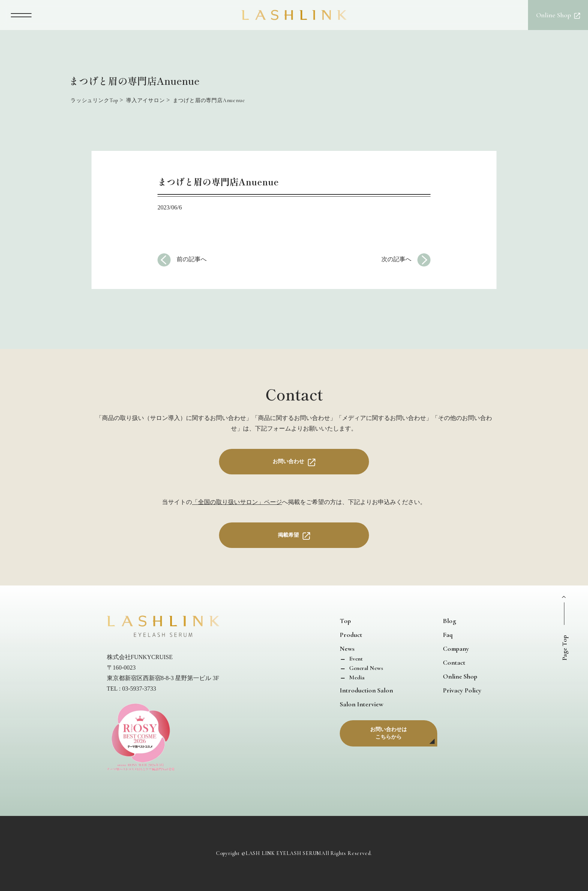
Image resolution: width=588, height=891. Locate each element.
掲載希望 (288, 535)
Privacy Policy (462, 690)
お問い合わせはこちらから (388, 733)
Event (355, 659)
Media (356, 677)
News (347, 649)
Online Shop (460, 676)
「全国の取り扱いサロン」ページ (237, 502)
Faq (448, 635)
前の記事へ (192, 259)
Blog (449, 621)
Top (345, 621)
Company (456, 649)
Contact (454, 662)
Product (351, 635)
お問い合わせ (288, 461)
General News (365, 668)
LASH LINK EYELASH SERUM (283, 853)
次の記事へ (396, 259)
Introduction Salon (366, 690)
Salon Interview (361, 704)
